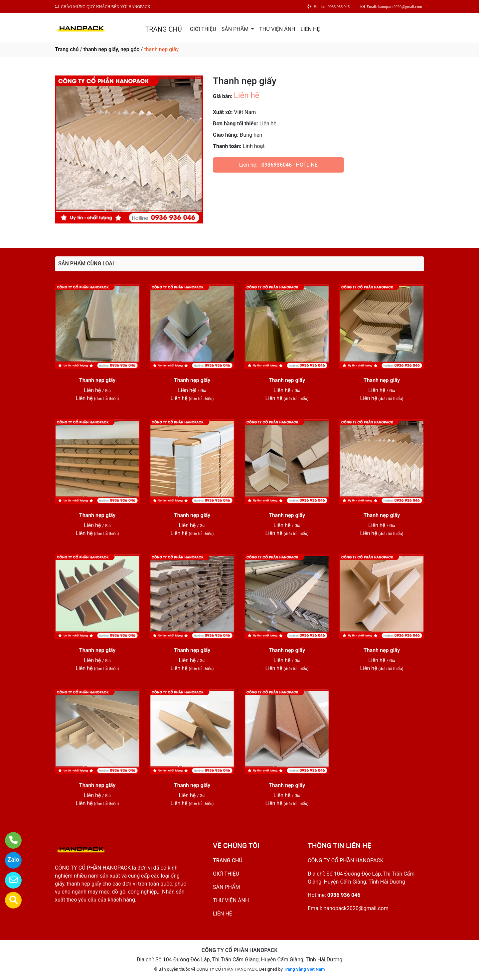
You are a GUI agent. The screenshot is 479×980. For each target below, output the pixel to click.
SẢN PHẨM (236, 29)
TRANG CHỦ (163, 29)
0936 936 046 (344, 895)
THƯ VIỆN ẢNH (277, 29)
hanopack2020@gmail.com (356, 908)
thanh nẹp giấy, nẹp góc (111, 49)
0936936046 (277, 165)
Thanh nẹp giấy (97, 380)
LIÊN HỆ (310, 29)
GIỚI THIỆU (203, 29)
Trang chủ (67, 49)
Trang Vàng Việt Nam (304, 969)
